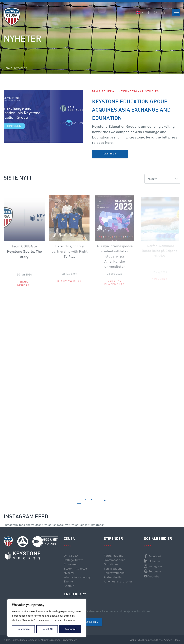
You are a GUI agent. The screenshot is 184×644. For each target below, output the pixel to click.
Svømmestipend (115, 560)
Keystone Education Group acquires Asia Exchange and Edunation (131, 112)
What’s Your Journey (77, 577)
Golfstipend (112, 564)
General (109, 93)
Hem (7, 68)
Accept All (70, 629)
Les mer (110, 156)
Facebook (153, 557)
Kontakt (69, 586)
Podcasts (152, 572)
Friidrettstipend (114, 573)
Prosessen (71, 564)
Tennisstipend (113, 569)
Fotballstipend (114, 556)
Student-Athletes (75, 569)
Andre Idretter (113, 577)
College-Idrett (73, 560)
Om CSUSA (71, 556)
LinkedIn (152, 562)
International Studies (138, 93)
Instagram (153, 567)
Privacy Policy (69, 640)
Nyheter (69, 573)
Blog (96, 93)
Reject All (47, 629)
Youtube (152, 577)
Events (68, 582)
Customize (24, 629)
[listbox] (162, 179)
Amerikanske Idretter (118, 582)
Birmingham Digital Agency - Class (161, 640)
